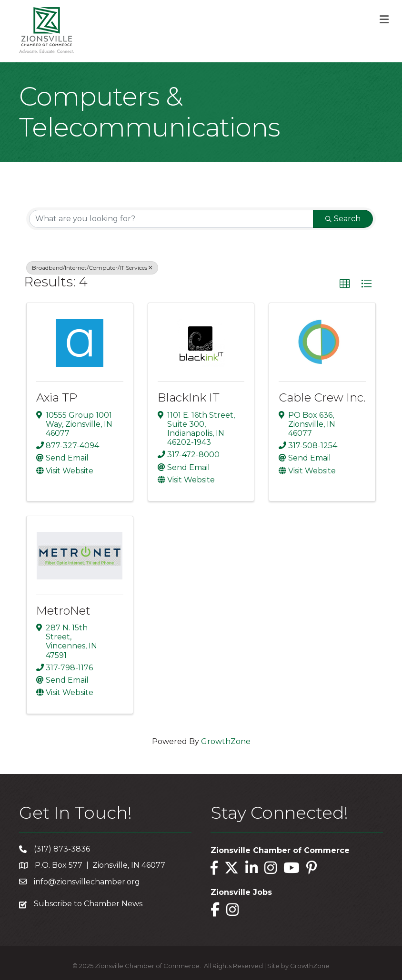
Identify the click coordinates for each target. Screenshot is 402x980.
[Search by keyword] (171, 219)
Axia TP (57, 397)
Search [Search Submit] (343, 219)
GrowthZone (226, 741)
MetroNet (63, 611)
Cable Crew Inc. (322, 397)
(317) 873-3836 (62, 849)
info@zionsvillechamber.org (87, 882)
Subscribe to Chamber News (88, 904)
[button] (345, 284)
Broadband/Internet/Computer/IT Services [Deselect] (92, 268)
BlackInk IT (189, 397)
